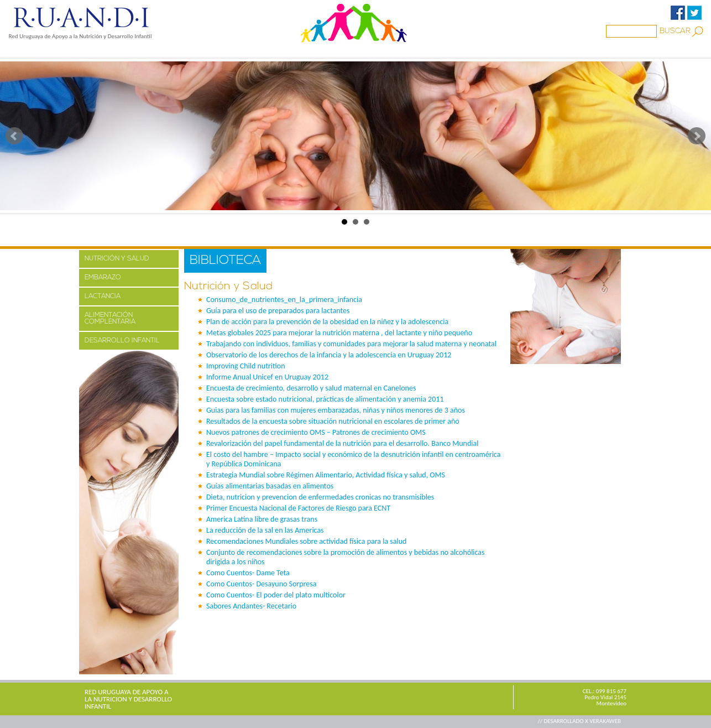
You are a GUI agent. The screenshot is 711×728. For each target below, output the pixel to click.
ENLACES (402, 51)
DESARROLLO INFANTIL (122, 341)
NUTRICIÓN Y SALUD (117, 259)
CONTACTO (459, 51)
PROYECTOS (185, 51)
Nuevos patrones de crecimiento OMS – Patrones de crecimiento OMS (316, 432)
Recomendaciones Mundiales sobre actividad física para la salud (306, 541)
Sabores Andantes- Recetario (251, 606)
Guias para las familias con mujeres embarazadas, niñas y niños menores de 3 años (336, 410)
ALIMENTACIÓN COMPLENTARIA (110, 319)
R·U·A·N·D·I (80, 18)
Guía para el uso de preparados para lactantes (278, 311)
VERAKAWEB (605, 721)
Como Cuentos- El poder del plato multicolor (276, 595)
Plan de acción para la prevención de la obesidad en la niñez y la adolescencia (327, 322)
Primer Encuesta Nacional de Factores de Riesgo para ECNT (298, 508)
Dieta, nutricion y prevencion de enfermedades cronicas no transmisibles (320, 497)
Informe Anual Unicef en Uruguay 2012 (267, 377)
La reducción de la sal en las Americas (265, 530)
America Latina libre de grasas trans (262, 519)
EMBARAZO (103, 278)
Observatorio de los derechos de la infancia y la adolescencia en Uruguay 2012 (329, 355)
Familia (289, 51)
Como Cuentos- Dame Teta (248, 573)
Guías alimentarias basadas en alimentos (270, 486)
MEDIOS (241, 51)
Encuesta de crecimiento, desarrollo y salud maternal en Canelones (311, 388)
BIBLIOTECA (344, 51)
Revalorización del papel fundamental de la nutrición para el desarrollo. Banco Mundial (342, 443)
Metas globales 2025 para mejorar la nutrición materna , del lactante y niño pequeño (339, 333)
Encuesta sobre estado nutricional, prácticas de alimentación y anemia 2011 (325, 399)
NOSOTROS (121, 51)
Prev (14, 136)
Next (697, 136)
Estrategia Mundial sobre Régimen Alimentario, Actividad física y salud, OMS (326, 475)
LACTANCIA (103, 297)
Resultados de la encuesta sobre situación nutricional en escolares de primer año (333, 421)
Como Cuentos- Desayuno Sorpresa (261, 584)
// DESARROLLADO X (563, 721)
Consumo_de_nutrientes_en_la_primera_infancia (284, 300)
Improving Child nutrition (246, 366)
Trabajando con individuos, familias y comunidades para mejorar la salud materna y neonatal (351, 344)
